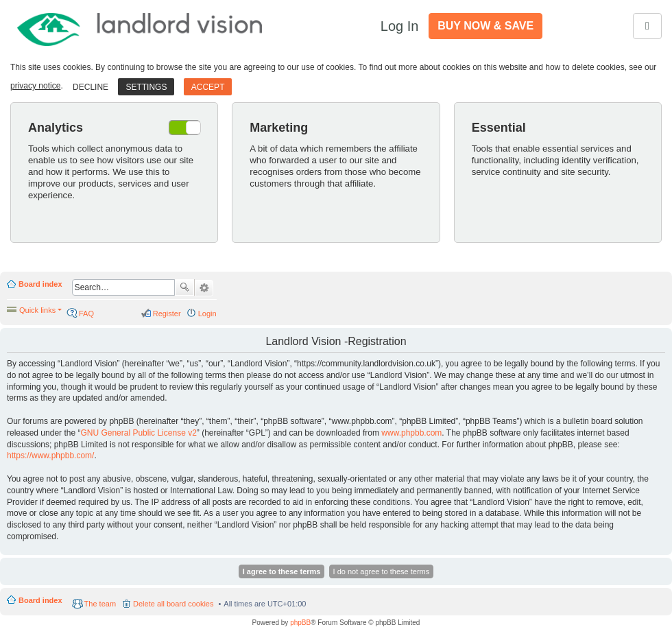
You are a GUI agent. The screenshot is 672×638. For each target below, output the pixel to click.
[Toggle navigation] (647, 26)
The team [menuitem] (100, 604)
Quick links (37, 310)
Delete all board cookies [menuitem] (173, 604)
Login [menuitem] (207, 314)
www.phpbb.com (411, 433)
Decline (91, 87)
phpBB (300, 623)
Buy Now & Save (485, 26)
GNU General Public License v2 (138, 433)
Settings (146, 87)
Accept (208, 87)
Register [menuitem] (167, 314)
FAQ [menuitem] (86, 314)
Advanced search (204, 288)
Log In (400, 26)
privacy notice (35, 86)
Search (184, 287)
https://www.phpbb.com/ (50, 456)
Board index (40, 284)
